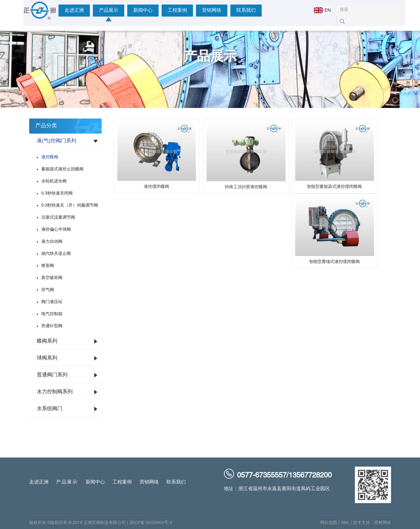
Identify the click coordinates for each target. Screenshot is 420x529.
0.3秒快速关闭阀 (57, 193)
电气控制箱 (52, 314)
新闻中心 (124, 11)
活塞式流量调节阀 (58, 218)
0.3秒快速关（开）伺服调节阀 (70, 206)
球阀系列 (47, 358)
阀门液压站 (52, 302)
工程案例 (158, 11)
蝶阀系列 (47, 341)
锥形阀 (48, 266)
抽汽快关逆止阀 (56, 254)
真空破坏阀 (52, 278)
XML (345, 525)
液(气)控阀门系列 (57, 141)
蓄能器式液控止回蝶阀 (62, 169)
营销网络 (193, 11)
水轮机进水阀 (54, 181)
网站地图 (329, 525)
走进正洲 (55, 11)
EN (318, 10)
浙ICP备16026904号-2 (151, 525)
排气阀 (48, 290)
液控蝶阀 (50, 157)
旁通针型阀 (52, 326)
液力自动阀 (52, 242)
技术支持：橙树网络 (372, 525)
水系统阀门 (50, 409)
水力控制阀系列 (55, 392)
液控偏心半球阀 (56, 230)
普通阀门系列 (52, 375)
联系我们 (227, 11)
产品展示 (90, 11)
